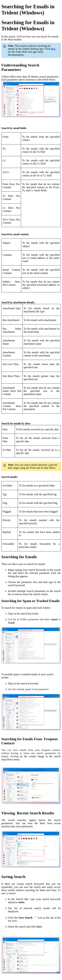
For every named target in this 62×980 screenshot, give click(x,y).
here (53, 49)
